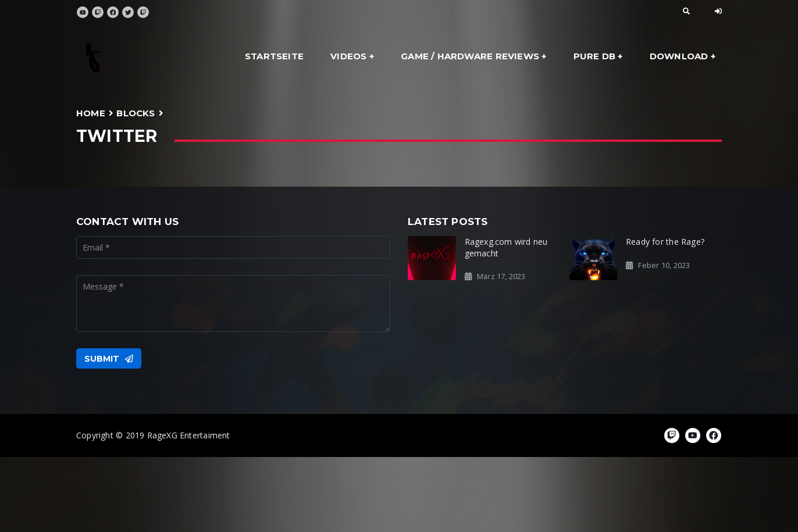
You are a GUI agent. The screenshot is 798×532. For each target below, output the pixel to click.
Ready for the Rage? (665, 242)
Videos (348, 56)
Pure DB (594, 56)
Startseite (274, 56)
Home (91, 113)
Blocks (136, 113)
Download (679, 56)
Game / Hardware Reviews (470, 56)
